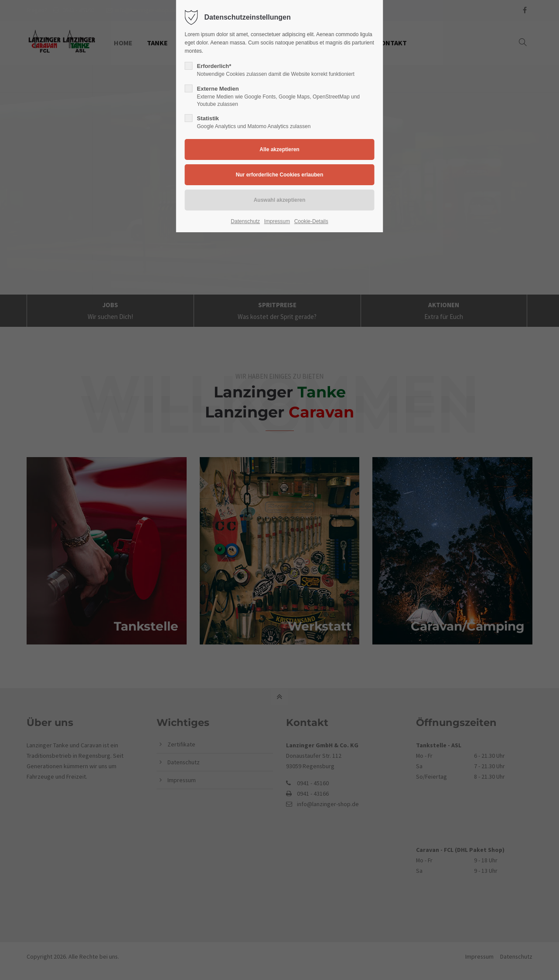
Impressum (277, 221)
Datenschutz (245, 221)
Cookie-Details (311, 221)
